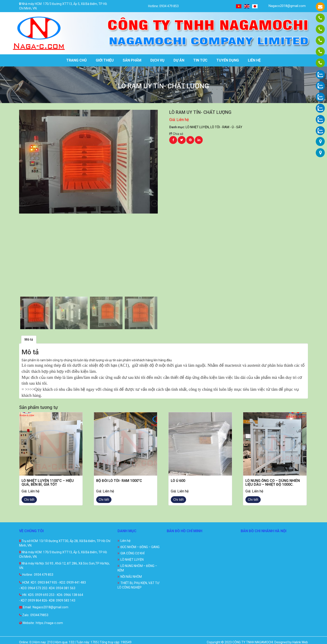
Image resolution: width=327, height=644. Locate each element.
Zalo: (24, 615)
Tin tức (200, 60)
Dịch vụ (157, 60)
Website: (27, 623)
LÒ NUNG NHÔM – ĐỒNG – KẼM (137, 568)
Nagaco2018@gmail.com (284, 6)
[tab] (29, 340)
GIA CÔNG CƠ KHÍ (132, 553)
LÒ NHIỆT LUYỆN (197, 127)
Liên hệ (254, 60)
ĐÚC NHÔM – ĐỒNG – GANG (140, 547)
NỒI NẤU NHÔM (131, 577)
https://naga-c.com (49, 623)
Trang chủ (77, 60)
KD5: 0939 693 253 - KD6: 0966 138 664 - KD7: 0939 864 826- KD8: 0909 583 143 (51, 598)
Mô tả (29, 340)
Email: (25, 607)
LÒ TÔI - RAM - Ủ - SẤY (226, 127)
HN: (23, 595)
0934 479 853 (44, 575)
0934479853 (39, 615)
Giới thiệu (105, 60)
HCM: (24, 582)
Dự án (179, 60)
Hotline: (26, 575)
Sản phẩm (132, 60)
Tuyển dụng (228, 60)
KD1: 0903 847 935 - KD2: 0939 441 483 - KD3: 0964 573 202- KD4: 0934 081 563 (52, 585)
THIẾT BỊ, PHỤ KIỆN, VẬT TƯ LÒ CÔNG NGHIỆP (138, 585)
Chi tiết (29, 500)
